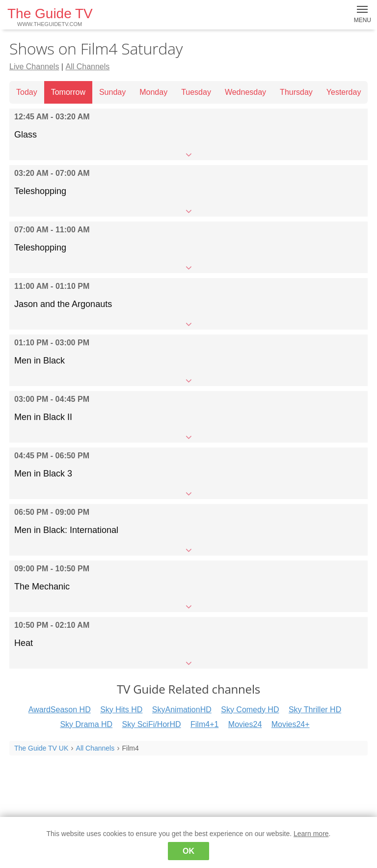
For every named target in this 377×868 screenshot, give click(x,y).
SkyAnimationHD (182, 710)
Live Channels (34, 67)
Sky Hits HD (121, 710)
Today (27, 92)
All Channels (87, 67)
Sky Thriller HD (315, 710)
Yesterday (344, 92)
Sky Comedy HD (250, 710)
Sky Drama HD (86, 724)
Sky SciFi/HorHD (152, 724)
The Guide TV (50, 16)
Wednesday (245, 92)
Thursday (296, 92)
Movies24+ (291, 724)
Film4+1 (204, 724)
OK (188, 851)
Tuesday (196, 92)
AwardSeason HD (60, 710)
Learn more (311, 834)
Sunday (112, 92)
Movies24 (245, 724)
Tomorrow (68, 92)
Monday (153, 92)
